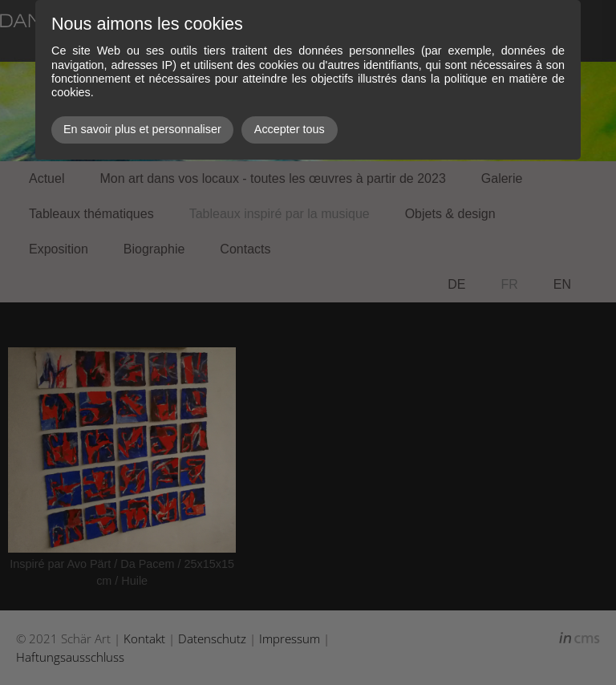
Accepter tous (290, 129)
